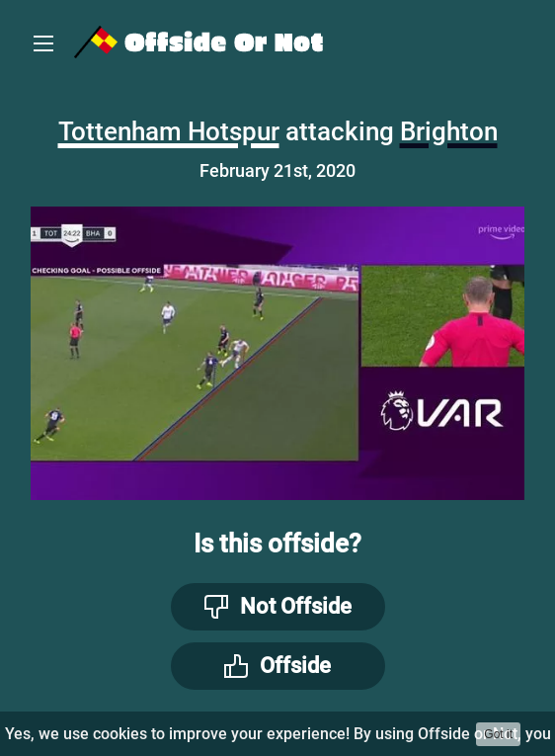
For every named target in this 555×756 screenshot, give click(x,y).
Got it (498, 734)
